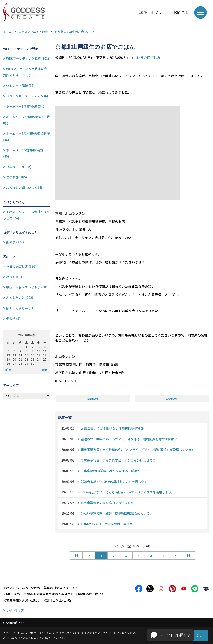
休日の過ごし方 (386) (21, 266)
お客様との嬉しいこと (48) (25, 188)
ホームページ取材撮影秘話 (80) (23, 153)
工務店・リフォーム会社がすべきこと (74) (26, 215)
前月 (8, 370)
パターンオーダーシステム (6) (27, 96)
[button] (170, 635)
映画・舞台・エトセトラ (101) (28, 287)
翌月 (45, 370)
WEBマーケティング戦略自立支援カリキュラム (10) (25, 72)
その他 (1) (13, 318)
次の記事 (172, 399)
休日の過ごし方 (149, 57)
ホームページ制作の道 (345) (26, 106)
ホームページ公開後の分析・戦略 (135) (26, 120)
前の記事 (93, 399)
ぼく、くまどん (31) (20, 308)
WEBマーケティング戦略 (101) (28, 58)
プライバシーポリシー (100, 633)
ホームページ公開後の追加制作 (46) (26, 137)
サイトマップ (15, 610)
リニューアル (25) (19, 167)
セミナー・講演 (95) (20, 85)
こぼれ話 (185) (17, 177)
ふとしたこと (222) (20, 298)
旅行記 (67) (14, 277)
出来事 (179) (15, 242)
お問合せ (181, 12)
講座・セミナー (153, 12)
